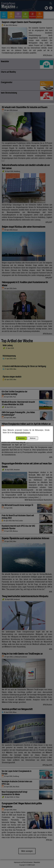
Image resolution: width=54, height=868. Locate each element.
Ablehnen (33, 438)
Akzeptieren (21, 438)
